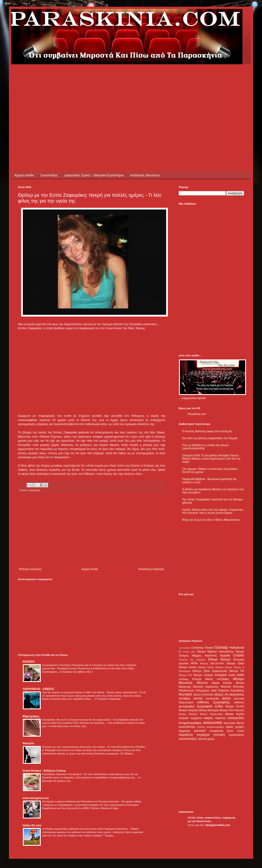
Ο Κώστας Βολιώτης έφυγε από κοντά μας (207, 431)
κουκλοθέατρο (187, 727)
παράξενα (186, 735)
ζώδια (219, 706)
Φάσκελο (28, 743)
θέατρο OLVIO (235, 706)
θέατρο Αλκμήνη (188, 710)
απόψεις (185, 698)
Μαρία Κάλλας (222, 683)
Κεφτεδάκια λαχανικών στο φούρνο (62, 774)
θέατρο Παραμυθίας (212, 714)
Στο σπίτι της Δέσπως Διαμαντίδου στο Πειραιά (210, 438)
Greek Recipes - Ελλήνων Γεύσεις (44, 771)
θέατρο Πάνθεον (188, 714)
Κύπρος (197, 679)
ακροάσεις (237, 694)
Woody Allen (189, 652)
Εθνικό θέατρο (219, 659)
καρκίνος (220, 718)
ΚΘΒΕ (240, 675)
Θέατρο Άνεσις (188, 667)
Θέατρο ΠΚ (237, 671)
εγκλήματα (34, 490)
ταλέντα (202, 739)
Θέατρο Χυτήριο (203, 675)
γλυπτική (239, 699)
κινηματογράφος (190, 723)
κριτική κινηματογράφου (211, 727)
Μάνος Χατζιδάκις (217, 679)
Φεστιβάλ (185, 694)
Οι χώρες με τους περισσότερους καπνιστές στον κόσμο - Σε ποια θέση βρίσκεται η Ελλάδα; (94, 747)
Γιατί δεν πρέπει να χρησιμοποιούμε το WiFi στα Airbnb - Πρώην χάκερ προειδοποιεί (90, 692)
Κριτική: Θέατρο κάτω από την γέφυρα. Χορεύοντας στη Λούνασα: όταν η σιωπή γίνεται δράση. (213, 511)
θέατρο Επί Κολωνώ (232, 710)
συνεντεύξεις (188, 739)
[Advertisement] (93, 96)
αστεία (198, 698)
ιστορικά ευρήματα (190, 718)
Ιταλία (232, 675)
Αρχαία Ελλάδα (232, 655)
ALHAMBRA (185, 648)
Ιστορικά (221, 675)
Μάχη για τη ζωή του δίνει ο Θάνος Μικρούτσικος (211, 520)
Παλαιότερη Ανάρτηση (151, 569)
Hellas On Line (32, 825)
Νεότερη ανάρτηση (30, 569)
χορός (211, 739)
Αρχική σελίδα (24, 175)
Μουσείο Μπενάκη (232, 687)
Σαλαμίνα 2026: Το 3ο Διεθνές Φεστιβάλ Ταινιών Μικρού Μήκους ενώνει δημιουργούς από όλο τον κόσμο (211, 459)
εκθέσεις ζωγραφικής (214, 702)
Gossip (221, 647)
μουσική (200, 731)
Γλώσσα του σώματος (192, 660)
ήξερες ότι (221, 694)
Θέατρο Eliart (235, 663)
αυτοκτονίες (213, 699)
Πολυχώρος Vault (206, 691)
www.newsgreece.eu (36, 798)
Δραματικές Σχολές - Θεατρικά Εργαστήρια (94, 175)
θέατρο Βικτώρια (209, 710)
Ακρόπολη (211, 656)
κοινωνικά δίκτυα (234, 723)
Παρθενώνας (186, 691)
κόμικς (230, 727)
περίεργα (203, 735)
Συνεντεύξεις (49, 175)
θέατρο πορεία (235, 714)
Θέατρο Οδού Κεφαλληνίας (210, 671)
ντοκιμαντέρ (216, 731)
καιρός (208, 718)
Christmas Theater (202, 648)
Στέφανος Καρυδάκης (231, 691)
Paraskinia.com (197, 414)
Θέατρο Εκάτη (206, 667)
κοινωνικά (213, 722)
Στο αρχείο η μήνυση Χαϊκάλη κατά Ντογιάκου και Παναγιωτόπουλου (81, 801)
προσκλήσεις (236, 735)
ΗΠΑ (194, 663)
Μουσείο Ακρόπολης (206, 687)
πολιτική (219, 735)
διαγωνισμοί (186, 702)
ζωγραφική (205, 706)
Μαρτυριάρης (31, 716)
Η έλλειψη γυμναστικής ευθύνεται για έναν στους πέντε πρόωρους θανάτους (85, 829)
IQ (180, 652)
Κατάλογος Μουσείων (145, 175)
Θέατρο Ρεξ (185, 675)
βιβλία (226, 698)
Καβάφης (184, 679)
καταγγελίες (236, 718)
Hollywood (237, 648)
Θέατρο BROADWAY (212, 663)
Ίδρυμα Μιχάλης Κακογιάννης (215, 652)
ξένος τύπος (235, 731)
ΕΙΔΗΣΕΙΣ (29, 662)
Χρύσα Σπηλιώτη (203, 695)
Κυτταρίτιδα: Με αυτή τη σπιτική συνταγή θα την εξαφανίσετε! (77, 720)
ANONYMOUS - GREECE (38, 689)
